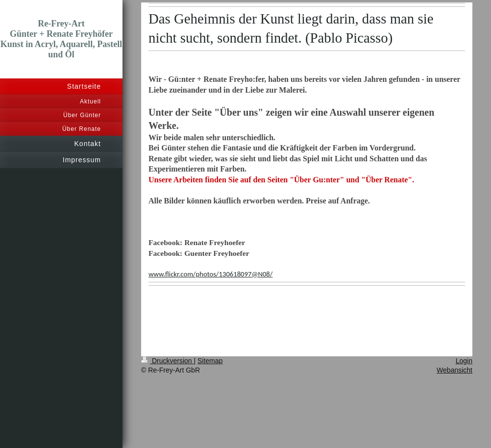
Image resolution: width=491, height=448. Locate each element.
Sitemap (210, 361)
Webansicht (454, 370)
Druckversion (167, 361)
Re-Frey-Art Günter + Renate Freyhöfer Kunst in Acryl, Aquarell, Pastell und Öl (61, 39)
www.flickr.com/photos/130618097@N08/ (210, 274)
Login (464, 361)
